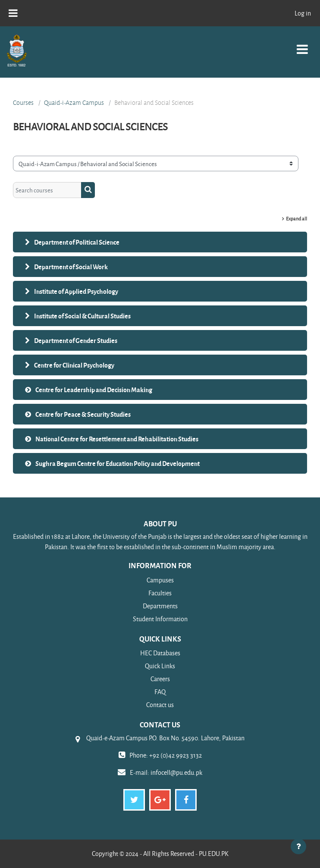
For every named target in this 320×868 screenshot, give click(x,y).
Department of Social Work (71, 267)
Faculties (160, 593)
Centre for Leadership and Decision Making (94, 390)
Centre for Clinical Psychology (74, 365)
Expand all (296, 219)
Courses (23, 103)
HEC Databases (160, 653)
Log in (303, 13)
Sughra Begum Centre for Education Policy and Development (118, 463)
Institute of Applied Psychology (76, 291)
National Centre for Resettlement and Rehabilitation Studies (117, 439)
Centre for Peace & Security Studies (83, 414)
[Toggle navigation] (302, 45)
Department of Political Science (77, 242)
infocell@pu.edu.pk (176, 772)
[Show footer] (298, 846)
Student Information (160, 619)
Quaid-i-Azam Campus (74, 103)
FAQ (160, 692)
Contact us (160, 705)
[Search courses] (47, 190)
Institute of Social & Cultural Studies (82, 316)
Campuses (160, 580)
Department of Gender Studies (76, 340)
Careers (160, 679)
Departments (160, 606)
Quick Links (160, 666)
